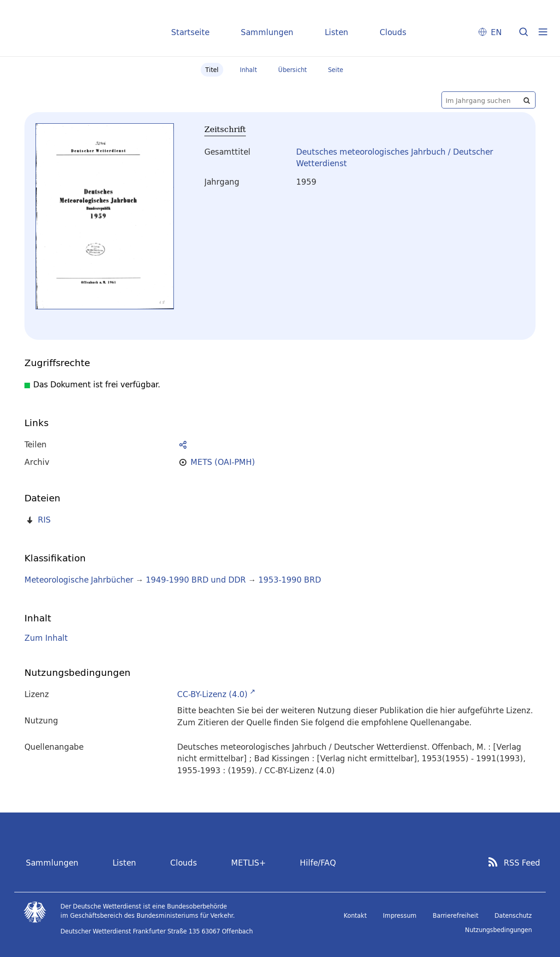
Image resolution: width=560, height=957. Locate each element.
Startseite (190, 32)
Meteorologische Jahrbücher (79, 580)
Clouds (393, 32)
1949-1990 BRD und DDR (196, 580)
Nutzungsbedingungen (498, 930)
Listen (337, 32)
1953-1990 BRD (290, 580)
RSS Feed (522, 863)
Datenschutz (513, 915)
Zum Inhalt (46, 638)
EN (496, 32)
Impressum (400, 915)
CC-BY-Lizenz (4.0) (212, 694)
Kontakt (355, 915)
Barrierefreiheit (456, 915)
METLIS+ (248, 863)
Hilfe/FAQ (318, 863)
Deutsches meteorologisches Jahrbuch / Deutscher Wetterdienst (395, 158)
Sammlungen (267, 32)
